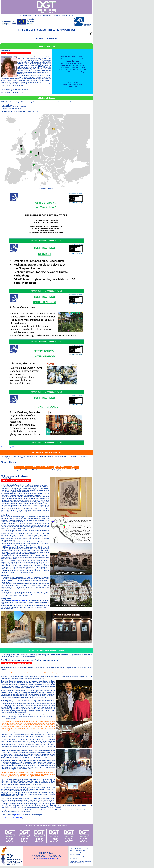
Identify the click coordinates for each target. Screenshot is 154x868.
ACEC (32, 577)
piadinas (17, 815)
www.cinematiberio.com (20, 600)
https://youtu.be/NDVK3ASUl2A (11, 818)
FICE (9, 545)
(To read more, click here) (9, 447)
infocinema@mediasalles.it (48, 859)
